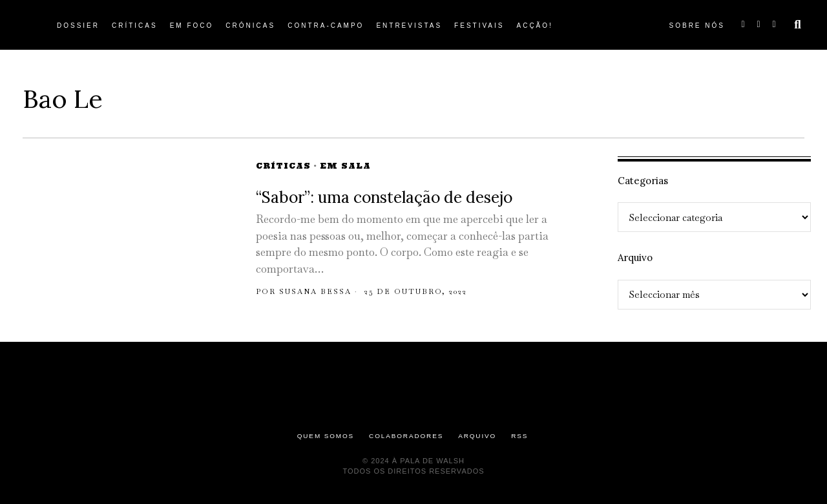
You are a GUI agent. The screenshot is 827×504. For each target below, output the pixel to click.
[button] (798, 25)
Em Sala (345, 166)
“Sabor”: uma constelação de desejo (386, 197)
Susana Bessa (315, 291)
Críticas (283, 166)
